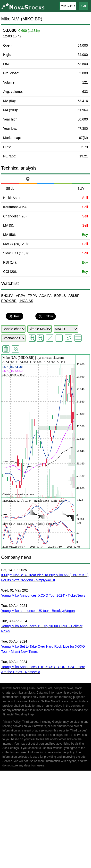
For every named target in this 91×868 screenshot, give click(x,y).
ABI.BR (74, 296)
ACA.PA (45, 296)
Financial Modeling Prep (18, 714)
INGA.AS (26, 301)
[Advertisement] (45, 820)
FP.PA (32, 296)
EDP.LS (60, 296)
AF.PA (20, 296)
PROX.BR (9, 301)
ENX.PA (7, 296)
